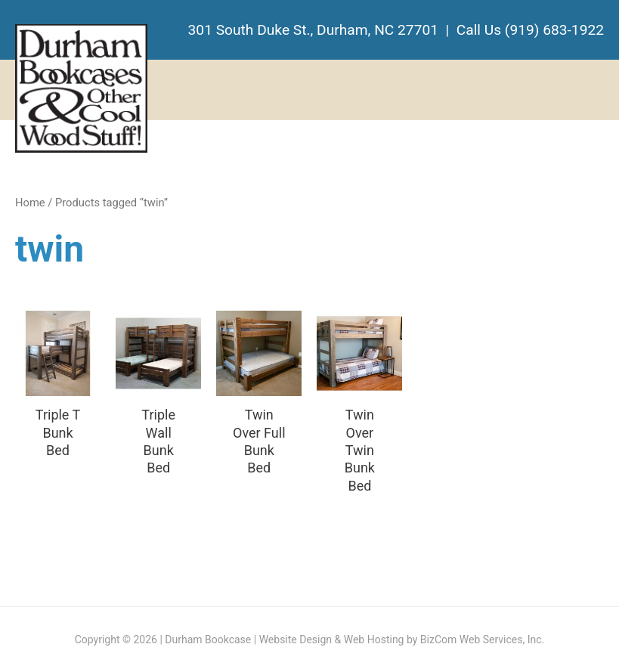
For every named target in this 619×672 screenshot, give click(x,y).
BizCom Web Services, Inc (481, 639)
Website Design (296, 639)
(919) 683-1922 (554, 30)
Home (30, 203)
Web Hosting (374, 639)
